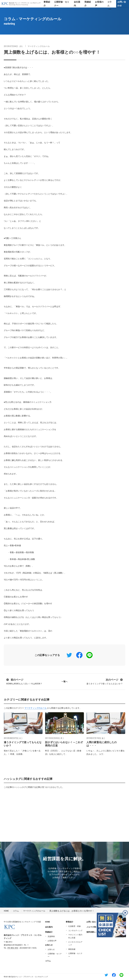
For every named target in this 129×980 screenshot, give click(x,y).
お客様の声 (52, 941)
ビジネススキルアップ (75, 943)
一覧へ (64, 682)
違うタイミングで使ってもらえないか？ (105, 681)
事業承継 (72, 949)
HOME (6, 911)
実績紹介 (49, 932)
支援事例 (51, 936)
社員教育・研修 (74, 926)
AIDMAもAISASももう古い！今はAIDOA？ (24, 681)
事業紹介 (70, 922)
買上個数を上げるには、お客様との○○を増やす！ (52, 52)
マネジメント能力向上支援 (75, 936)
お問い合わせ (122, 4)
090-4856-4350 (13, 948)
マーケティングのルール (39, 46)
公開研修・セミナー (55, 955)
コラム (16, 911)
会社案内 (49, 927)
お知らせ (49, 945)
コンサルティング (75, 931)
